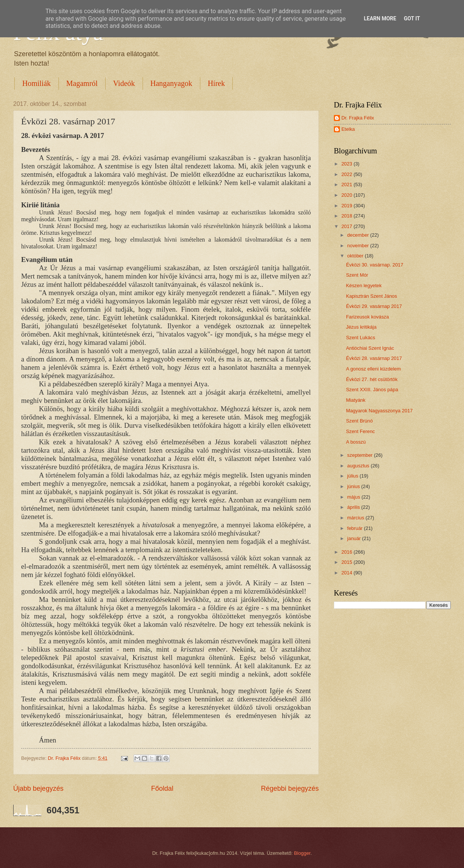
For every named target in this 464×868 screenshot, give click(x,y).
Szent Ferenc (360, 431)
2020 (347, 195)
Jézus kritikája (361, 327)
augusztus (359, 466)
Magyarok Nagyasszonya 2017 (379, 411)
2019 (347, 206)
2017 (347, 226)
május (354, 497)
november (359, 246)
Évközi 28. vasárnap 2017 (374, 358)
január (354, 538)
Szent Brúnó (359, 421)
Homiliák (37, 83)
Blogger (302, 853)
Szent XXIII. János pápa (372, 390)
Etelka (348, 129)
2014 (347, 573)
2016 (347, 552)
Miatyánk (356, 400)
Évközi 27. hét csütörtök (372, 379)
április (354, 507)
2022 (347, 174)
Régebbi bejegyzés (290, 788)
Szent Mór (357, 275)
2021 (347, 184)
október (356, 256)
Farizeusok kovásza (367, 317)
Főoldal (162, 788)
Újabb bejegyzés (38, 788)
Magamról (82, 83)
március (356, 518)
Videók (124, 83)
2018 (347, 216)
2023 (347, 164)
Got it (412, 18)
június (354, 486)
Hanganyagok (171, 83)
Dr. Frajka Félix (358, 118)
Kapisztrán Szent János (371, 296)
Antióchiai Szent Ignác (370, 348)
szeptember (360, 455)
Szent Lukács (360, 338)
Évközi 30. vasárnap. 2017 (375, 265)
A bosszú (356, 442)
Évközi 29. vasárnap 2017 (374, 306)
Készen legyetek (364, 286)
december (359, 235)
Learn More (380, 18)
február (355, 528)
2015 (347, 562)
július (353, 476)
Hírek (217, 83)
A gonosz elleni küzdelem (373, 369)
